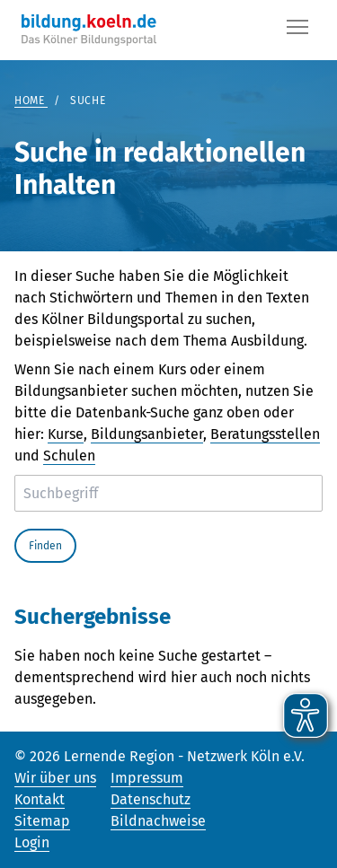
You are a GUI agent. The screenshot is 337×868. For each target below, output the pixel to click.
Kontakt (40, 799)
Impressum (147, 778)
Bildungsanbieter (147, 434)
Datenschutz (151, 799)
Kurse (66, 434)
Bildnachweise (158, 821)
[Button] (297, 31)
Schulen (69, 456)
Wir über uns (55, 778)
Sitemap (42, 821)
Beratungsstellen (265, 434)
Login (32, 842)
